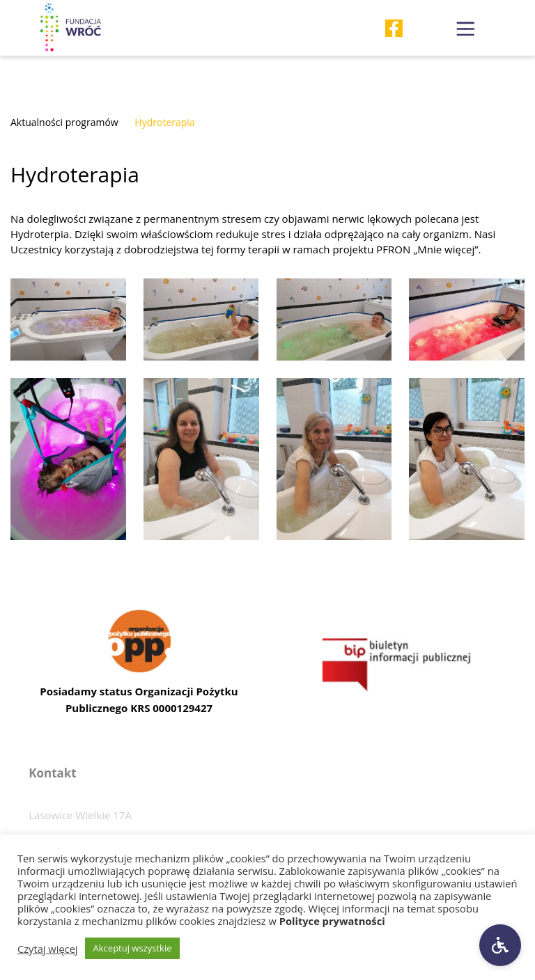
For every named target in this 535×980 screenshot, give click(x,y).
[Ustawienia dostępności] (500, 945)
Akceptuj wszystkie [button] (133, 948)
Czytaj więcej (48, 949)
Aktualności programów (64, 122)
